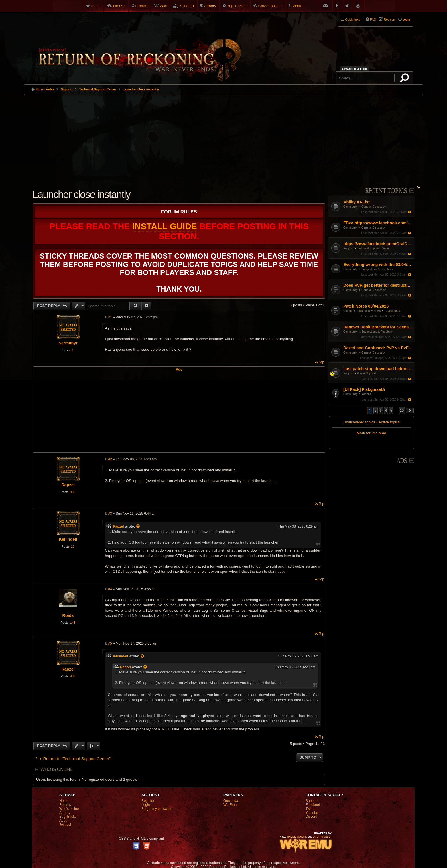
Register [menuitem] (389, 19)
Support (348, 248)
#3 (110, 514)
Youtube (312, 813)
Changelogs (392, 311)
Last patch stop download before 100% (378, 369)
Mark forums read (371, 433)
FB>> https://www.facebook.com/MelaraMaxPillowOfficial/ (378, 223)
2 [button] (376, 411)
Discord (311, 817)
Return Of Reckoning (356, 311)
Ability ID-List (356, 202)
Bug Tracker (237, 6)
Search (405, 79)
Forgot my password (157, 809)
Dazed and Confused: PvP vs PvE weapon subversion (378, 348)
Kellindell (68, 539)
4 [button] (386, 411)
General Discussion (374, 207)
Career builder (270, 6)
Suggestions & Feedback (377, 269)
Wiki (163, 6)
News (377, 311)
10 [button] (402, 411)
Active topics (389, 422)
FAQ (373, 19)
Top (321, 362)
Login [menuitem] (406, 19)
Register (148, 801)
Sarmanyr (68, 343)
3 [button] (381, 411)
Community (351, 207)
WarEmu (230, 805)
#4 (110, 589)
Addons (366, 394)
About (296, 6)
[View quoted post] (139, 526)
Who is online (56, 769)
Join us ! (118, 6)
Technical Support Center (373, 248)
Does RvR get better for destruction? (378, 285)
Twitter (311, 809)
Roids (68, 615)
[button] (410, 411)
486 (73, 492)
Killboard (187, 6)
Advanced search (355, 69)
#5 (110, 643)
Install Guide (164, 226)
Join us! (65, 825)
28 (73, 546)
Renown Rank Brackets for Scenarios (378, 327)
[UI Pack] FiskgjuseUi (364, 389)
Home (96, 6)
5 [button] (391, 411)
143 (73, 623)
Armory (210, 6)
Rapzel (68, 485)
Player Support (366, 373)
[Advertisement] (223, 138)
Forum (142, 6)
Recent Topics (386, 191)
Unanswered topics (359, 422)
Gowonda (231, 801)
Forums (65, 805)
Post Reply (49, 306)
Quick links (353, 19)
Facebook (313, 805)
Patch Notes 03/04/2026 (366, 306)
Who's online (69, 809)
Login (146, 805)
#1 (110, 317)
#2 (110, 459)
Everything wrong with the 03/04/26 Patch (378, 265)
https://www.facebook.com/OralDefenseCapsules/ (378, 244)
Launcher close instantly (141, 89)
